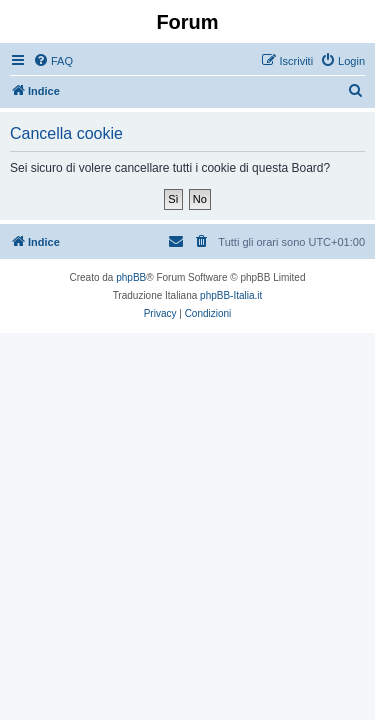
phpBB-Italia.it (231, 295)
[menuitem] (53, 61)
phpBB (131, 277)
